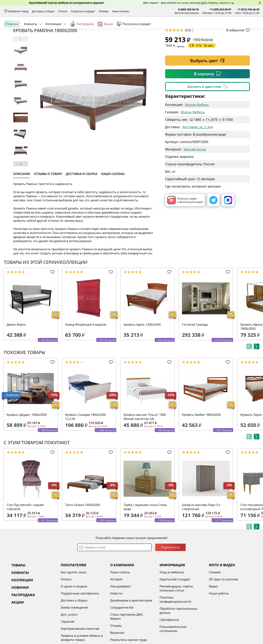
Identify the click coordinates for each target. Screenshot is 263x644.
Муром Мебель (197, 133)
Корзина (254, 28)
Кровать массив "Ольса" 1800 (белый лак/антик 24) (145, 445)
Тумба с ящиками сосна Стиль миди (145, 535)
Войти (222, 28)
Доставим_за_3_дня (198, 155)
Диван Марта (16, 353)
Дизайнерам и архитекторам (131, 629)
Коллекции (53, 41)
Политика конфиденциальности (175, 628)
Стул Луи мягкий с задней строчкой (25, 535)
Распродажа (82, 41)
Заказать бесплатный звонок (242, 41)
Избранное (237, 28)
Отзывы (103, 11)
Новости (116, 622)
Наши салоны (121, 11)
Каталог (51, 28)
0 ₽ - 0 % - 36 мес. (202, 74)
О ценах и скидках (74, 615)
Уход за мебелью (172, 601)
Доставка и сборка (43, 11)
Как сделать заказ (74, 601)
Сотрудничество (122, 636)
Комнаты (30, 41)
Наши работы (219, 622)
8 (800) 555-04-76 (189, 9)
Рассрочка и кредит (83, 11)
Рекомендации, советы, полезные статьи (177, 617)
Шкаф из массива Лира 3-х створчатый (201, 535)
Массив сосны (195, 178)
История (116, 608)
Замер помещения (74, 636)
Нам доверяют (121, 615)
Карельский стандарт (175, 608)
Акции (105, 41)
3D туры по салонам (223, 608)
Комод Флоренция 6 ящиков (86, 353)
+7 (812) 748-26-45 (248, 9)
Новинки (12, 41)
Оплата (63, 11)
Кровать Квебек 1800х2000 (201, 443)
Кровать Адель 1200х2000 (142, 353)
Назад (13, 49)
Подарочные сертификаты (80, 622)
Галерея (215, 601)
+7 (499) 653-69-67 (220, 9)
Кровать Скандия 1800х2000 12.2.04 (86, 445)
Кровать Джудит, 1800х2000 (27, 443)
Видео (213, 615)
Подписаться (171, 576)
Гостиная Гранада (195, 353)
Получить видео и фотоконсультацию (185, 229)
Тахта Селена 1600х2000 (83, 533)
